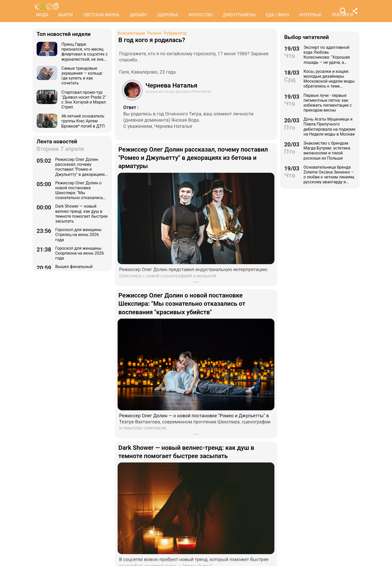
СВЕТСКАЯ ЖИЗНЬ (101, 15)
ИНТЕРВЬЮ (311, 15)
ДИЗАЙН (138, 15)
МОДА (42, 15)
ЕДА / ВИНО (277, 15)
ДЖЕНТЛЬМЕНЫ (239, 15)
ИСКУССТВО (201, 15)
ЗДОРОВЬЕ (168, 15)
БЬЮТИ (66, 15)
